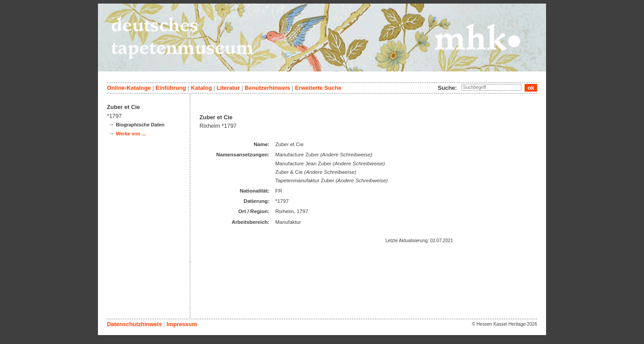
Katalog (201, 88)
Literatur (228, 88)
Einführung (171, 88)
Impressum (182, 324)
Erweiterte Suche (318, 88)
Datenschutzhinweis (134, 324)
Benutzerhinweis (267, 88)
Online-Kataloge (129, 88)
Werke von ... (131, 134)
